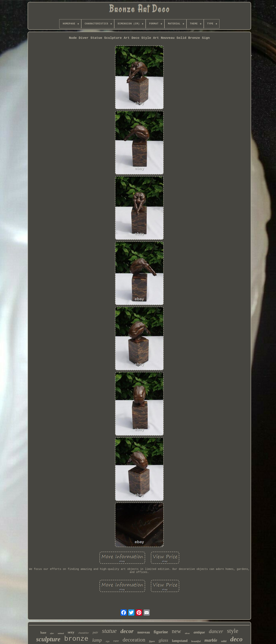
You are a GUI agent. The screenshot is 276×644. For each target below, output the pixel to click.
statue (109, 631)
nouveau (144, 632)
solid (224, 641)
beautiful (196, 641)
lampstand (180, 641)
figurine (161, 632)
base (43, 633)
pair (95, 632)
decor (127, 631)
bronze (76, 639)
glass (163, 640)
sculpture (48, 639)
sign (108, 641)
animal (61, 633)
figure (152, 641)
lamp (97, 640)
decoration (134, 640)
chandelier (84, 633)
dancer (216, 631)
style (233, 631)
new (176, 631)
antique (199, 632)
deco (236, 639)
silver (187, 633)
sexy (71, 632)
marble (211, 640)
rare (116, 641)
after (52, 633)
